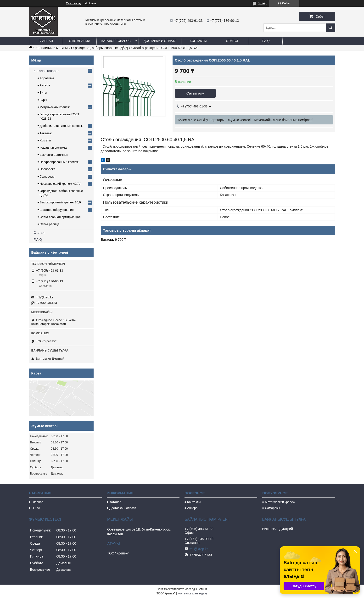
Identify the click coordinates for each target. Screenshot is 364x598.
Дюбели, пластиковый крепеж (61, 126)
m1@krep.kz (45, 297)
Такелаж (46, 133)
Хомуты (45, 140)
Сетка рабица (50, 224)
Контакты (198, 41)
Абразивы (47, 78)
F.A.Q (266, 41)
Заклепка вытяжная (54, 155)
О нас (36, 508)
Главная (46, 41)
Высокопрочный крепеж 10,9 (60, 202)
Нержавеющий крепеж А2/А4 (61, 184)
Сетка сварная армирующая (60, 217)
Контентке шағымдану (193, 593)
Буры (43, 100)
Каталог (115, 502)
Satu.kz (202, 589)
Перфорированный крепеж (59, 162)
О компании (79, 41)
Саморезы (47, 176)
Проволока (48, 169)
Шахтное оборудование (57, 210)
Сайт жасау (74, 3)
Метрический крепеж (55, 107)
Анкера (45, 85)
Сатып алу (195, 93)
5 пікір (263, 3)
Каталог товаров (116, 41)
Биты (43, 92)
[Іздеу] (330, 28)
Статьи (232, 41)
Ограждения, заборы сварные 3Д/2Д (99, 48)
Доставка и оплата (160, 41)
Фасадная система (53, 148)
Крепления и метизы (52, 48)
